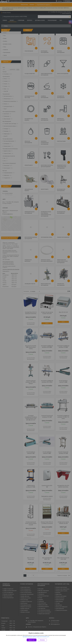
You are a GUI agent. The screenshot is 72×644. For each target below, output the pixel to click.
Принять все (32, 640)
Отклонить (42, 640)
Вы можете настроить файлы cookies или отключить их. (35, 637)
